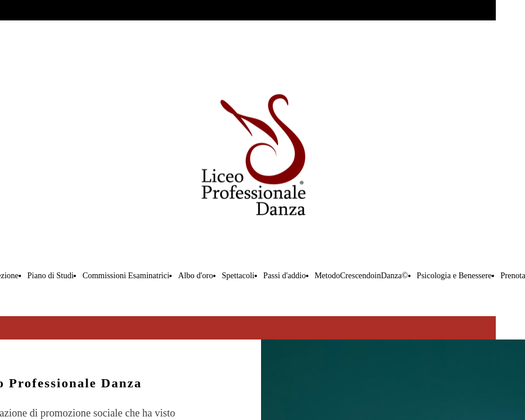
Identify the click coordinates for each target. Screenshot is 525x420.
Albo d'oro (196, 276)
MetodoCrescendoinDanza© (361, 276)
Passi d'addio (285, 276)
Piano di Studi (51, 276)
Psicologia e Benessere (454, 276)
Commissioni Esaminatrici (126, 276)
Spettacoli (238, 276)
